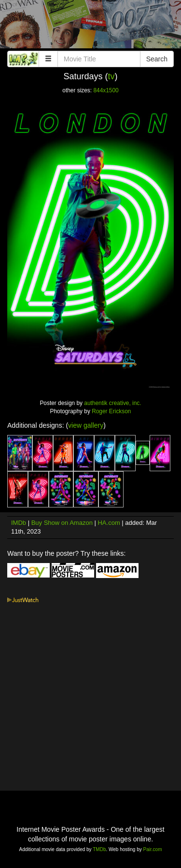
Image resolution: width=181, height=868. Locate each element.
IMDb (19, 523)
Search (157, 59)
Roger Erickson (111, 411)
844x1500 (106, 90)
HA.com (109, 523)
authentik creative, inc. (112, 403)
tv (111, 76)
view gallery (86, 425)
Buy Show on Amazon (62, 523)
